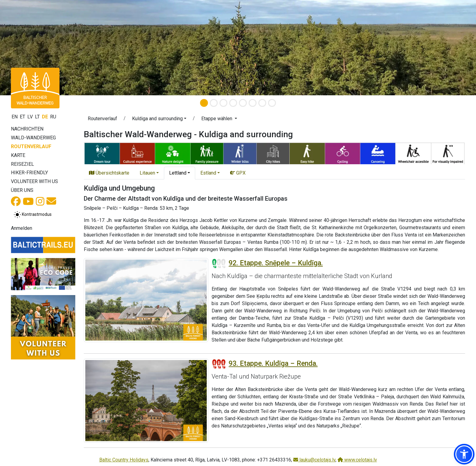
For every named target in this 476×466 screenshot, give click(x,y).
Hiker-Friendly (29, 173)
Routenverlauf (31, 146)
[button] (159, 120)
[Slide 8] (272, 103)
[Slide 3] (223, 103)
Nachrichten (27, 129)
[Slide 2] (214, 103)
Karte (18, 155)
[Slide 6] (253, 103)
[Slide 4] (233, 103)
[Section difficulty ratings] (219, 264)
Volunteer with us (34, 181)
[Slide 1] (204, 103)
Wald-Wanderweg (33, 138)
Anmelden (22, 228)
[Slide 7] (262, 103)
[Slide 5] (243, 103)
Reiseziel (22, 164)
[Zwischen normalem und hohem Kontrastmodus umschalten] (33, 215)
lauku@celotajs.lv (314, 460)
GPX (238, 173)
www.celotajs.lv (357, 460)
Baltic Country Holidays (124, 460)
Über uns (22, 190)
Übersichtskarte (109, 173)
